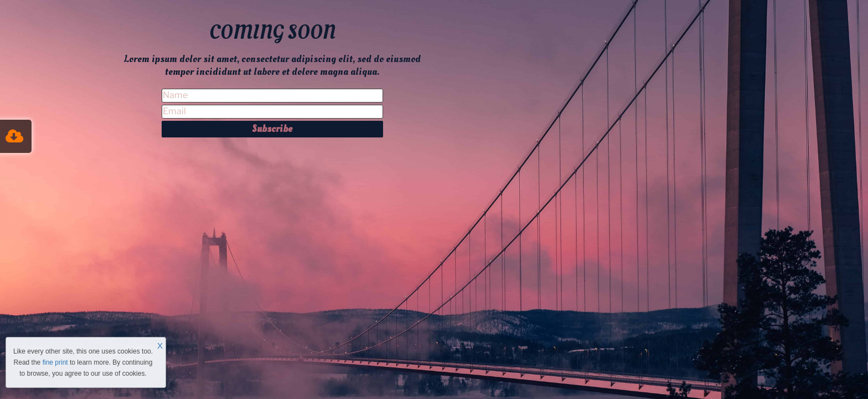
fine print (55, 362)
